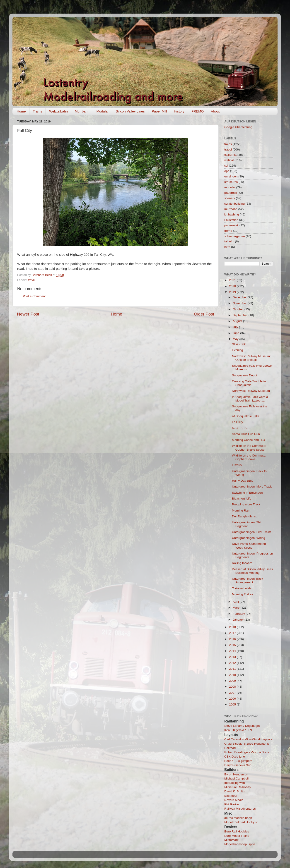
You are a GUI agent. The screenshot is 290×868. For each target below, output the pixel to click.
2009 (233, 681)
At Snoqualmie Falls (246, 416)
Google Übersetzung (238, 127)
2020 (233, 286)
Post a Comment (34, 296)
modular (230, 187)
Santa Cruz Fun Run (246, 434)
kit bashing (232, 214)
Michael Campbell (236, 778)
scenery (230, 198)
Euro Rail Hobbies (237, 831)
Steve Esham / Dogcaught (242, 726)
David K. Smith (234, 791)
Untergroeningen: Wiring (249, 538)
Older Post (204, 314)
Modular (102, 111)
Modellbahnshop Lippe (240, 844)
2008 (233, 687)
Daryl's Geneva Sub (238, 765)
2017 (233, 633)
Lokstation (231, 220)
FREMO (198, 111)
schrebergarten (235, 236)
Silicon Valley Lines (130, 111)
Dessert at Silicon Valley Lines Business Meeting (253, 571)
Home (21, 111)
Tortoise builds (242, 588)
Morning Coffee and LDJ (249, 440)
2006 (233, 699)
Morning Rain (241, 511)
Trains (37, 111)
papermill (231, 193)
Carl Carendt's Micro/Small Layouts (248, 739)
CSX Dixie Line (235, 757)
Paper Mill (159, 111)
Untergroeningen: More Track (252, 487)
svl (226, 166)
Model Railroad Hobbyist (241, 822)
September (241, 315)
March (237, 608)
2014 (233, 651)
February (239, 614)
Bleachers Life (242, 499)
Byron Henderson (236, 774)
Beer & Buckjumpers (238, 761)
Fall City (238, 422)
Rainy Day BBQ (243, 481)
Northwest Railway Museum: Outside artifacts (251, 358)
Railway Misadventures (240, 809)
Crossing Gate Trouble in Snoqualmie (249, 383)
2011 (233, 669)
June (236, 333)
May (236, 339)
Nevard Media (234, 800)
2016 (233, 639)
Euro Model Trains (237, 836)
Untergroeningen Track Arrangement (248, 580)
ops (227, 171)
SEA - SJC (239, 344)
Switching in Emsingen (247, 493)
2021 (233, 280)
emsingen (231, 176)
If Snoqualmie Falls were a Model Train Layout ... (250, 399)
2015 (233, 645)
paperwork (231, 225)
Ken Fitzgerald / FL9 (238, 730)
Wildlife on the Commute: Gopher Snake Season (249, 448)
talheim (229, 241)
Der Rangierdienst (244, 516)
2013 (233, 657)
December (240, 297)
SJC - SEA (239, 428)
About (215, 111)
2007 (233, 693)
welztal (229, 160)
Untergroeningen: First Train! (251, 532)
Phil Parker (232, 804)
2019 (233, 292)
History (179, 111)
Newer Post (28, 314)
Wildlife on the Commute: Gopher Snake (249, 457)
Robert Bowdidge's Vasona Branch (248, 752)
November (240, 303)
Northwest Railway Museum (251, 391)
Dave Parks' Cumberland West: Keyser (249, 546)
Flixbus (237, 465)
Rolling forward (242, 563)
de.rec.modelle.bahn (238, 818)
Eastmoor (231, 796)
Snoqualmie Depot (245, 375)
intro (227, 247)
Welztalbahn (58, 111)
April (236, 602)
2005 (233, 704)
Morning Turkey (243, 594)
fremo (228, 231)
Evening (238, 350)
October (239, 309)
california (230, 155)
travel (32, 280)
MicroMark (231, 840)
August (238, 321)
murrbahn (231, 209)
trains (228, 144)
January (239, 620)
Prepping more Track (246, 504)
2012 (233, 663)
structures (231, 182)
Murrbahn (82, 111)
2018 (233, 627)
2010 (233, 675)
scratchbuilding (234, 204)
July (236, 327)
